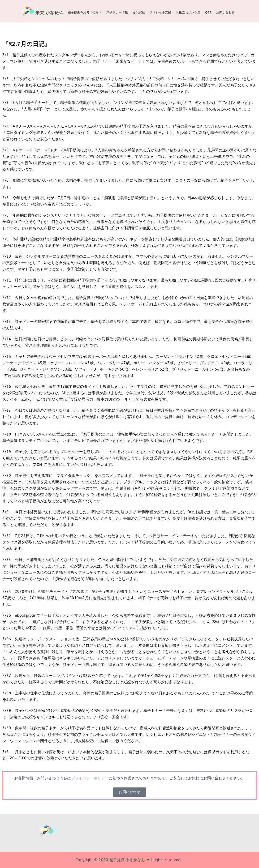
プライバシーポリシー (90, 778)
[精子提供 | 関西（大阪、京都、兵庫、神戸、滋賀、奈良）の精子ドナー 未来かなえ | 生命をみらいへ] (41, 11)
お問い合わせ (225, 12)
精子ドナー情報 (117, 12)
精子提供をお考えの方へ (85, 12)
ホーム (58, 12)
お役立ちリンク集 (188, 12)
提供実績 (139, 12)
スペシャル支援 (160, 12)
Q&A (208, 12)
